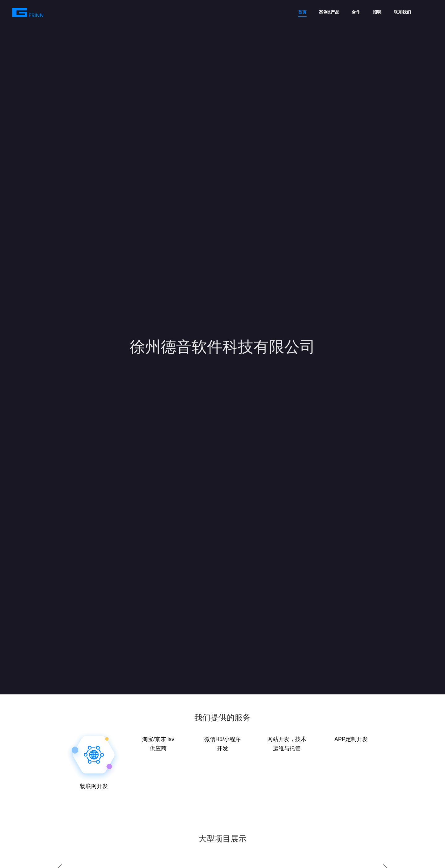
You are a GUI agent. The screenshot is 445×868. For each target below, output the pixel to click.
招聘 (377, 12)
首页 (302, 12)
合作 (356, 12)
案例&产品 (329, 12)
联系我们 (402, 12)
